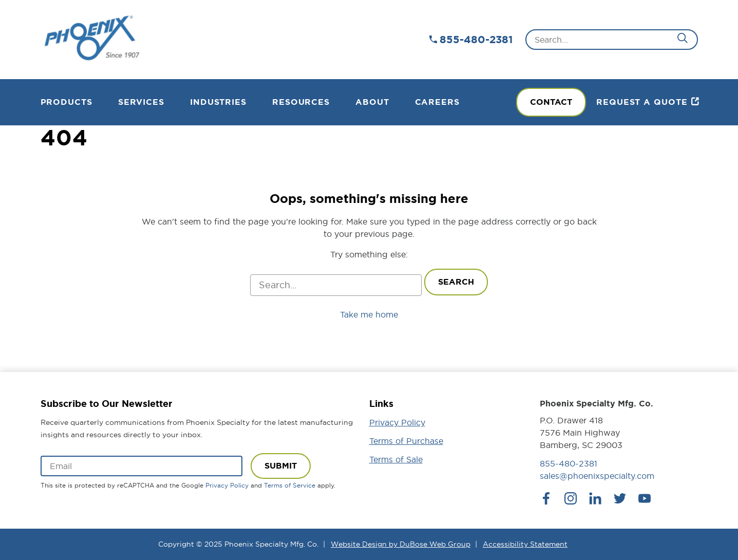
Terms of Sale (396, 459)
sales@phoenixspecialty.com (597, 476)
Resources (301, 102)
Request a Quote (642, 102)
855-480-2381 (476, 40)
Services (141, 102)
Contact (551, 102)
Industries (218, 102)
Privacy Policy (227, 485)
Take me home (369, 314)
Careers (437, 102)
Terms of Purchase (406, 441)
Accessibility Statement (525, 544)
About (372, 102)
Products (67, 102)
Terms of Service (290, 485)
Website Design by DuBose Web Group (401, 544)
